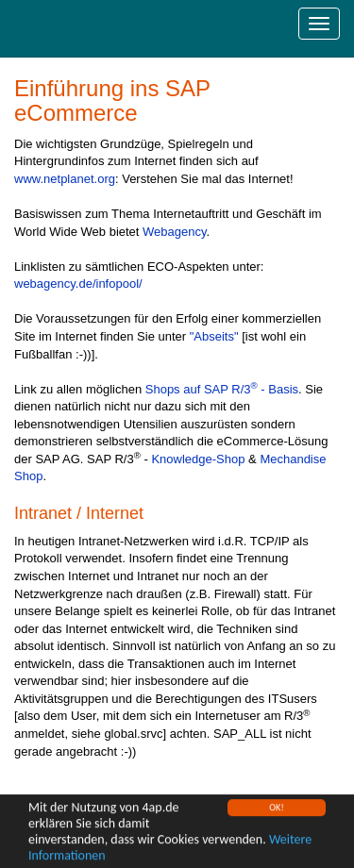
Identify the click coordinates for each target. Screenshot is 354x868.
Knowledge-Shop (198, 459)
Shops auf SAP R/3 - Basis (222, 389)
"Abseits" (214, 336)
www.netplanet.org (65, 179)
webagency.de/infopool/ (78, 284)
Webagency (174, 232)
